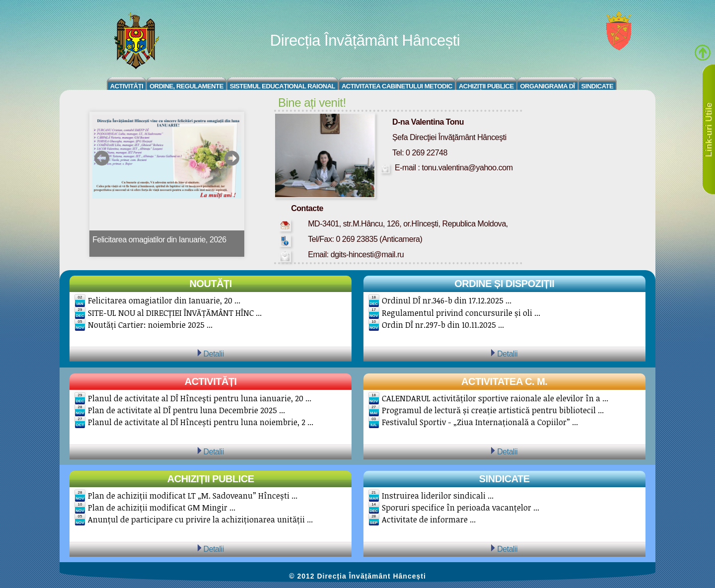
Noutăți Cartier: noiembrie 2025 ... (150, 325)
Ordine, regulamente (186, 86)
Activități (127, 86)
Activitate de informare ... (429, 519)
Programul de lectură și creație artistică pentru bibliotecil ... (493, 410)
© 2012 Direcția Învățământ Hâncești (357, 576)
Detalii (214, 354)
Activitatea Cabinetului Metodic (397, 86)
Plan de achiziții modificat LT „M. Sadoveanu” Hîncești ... (193, 496)
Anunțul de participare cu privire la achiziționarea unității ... (200, 519)
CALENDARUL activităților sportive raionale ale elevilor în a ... (495, 398)
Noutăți (211, 284)
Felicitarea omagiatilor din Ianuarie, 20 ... (164, 300)
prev (102, 158)
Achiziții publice (211, 479)
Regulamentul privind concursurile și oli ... (461, 313)
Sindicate (598, 86)
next (232, 158)
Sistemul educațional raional (283, 86)
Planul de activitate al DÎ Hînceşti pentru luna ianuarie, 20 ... (200, 398)
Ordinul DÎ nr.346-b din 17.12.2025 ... (447, 300)
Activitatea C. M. (504, 381)
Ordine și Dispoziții (504, 284)
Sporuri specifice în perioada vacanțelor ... (461, 508)
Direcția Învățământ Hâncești (365, 40)
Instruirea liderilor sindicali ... (438, 496)
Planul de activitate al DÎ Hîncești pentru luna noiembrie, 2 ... (201, 422)
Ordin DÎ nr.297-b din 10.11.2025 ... (443, 325)
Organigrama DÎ (547, 86)
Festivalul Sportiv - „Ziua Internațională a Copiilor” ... (480, 422)
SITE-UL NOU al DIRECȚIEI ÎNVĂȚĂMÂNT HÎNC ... (175, 313)
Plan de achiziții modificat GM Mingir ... (162, 508)
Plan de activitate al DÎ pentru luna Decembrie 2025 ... (186, 410)
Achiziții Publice (486, 86)
